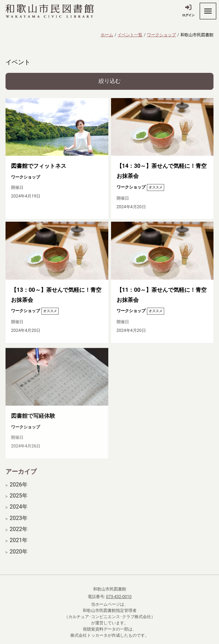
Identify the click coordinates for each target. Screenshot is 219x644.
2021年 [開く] (19, 546)
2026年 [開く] (19, 490)
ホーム (107, 35)
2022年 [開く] (19, 535)
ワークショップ (161, 35)
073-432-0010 (119, 597)
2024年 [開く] (19, 513)
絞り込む (110, 81)
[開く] (208, 11)
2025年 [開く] (19, 502)
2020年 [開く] (19, 558)
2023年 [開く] (19, 524)
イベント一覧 (130, 35)
